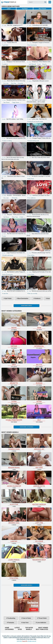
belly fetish (31, 179)
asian (4, 236)
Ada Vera (39, 460)
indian (14, 321)
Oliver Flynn (15, 217)
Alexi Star (14, 497)
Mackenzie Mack (39, 553)
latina (14, 394)
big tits (45, 64)
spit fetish (6, 45)
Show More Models (26, 585)
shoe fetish (31, 274)
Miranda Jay (39, 442)
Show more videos (26, 306)
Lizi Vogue (39, 534)
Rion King (14, 83)
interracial (39, 339)
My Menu (50, 2)
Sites (20, 629)
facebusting (11, 618)
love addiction (32, 198)
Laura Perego (14, 553)
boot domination (33, 45)
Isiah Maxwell (32, 64)
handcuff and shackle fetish (36, 122)
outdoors (5, 64)
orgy (14, 357)
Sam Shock (6, 102)
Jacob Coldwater (14, 479)
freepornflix (25, 641)
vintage (14, 339)
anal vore (25, 623)
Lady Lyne (39, 516)
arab (39, 321)
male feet (5, 294)
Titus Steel (14, 571)
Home (8, 1)
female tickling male (34, 141)
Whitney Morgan (39, 497)
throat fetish (42, 618)
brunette (21, 83)
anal (39, 64)
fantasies (11, 623)
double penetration (14, 413)
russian (39, 376)
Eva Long (6, 83)
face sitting (31, 255)
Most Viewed (42, 9)
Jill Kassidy (14, 198)
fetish (22, 217)
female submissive (8, 255)
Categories (9, 629)
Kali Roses (6, 217)
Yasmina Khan (14, 442)
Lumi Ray (14, 534)
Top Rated (25, 9)
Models (29, 629)
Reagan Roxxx (14, 460)
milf (39, 413)
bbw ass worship (33, 294)
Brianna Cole (14, 516)
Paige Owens (16, 102)
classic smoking (7, 141)
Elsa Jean (6, 198)
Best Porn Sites (42, 629)
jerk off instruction (8, 274)
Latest (9, 9)
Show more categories (26, 427)
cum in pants (27, 618)
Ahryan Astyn (39, 479)
